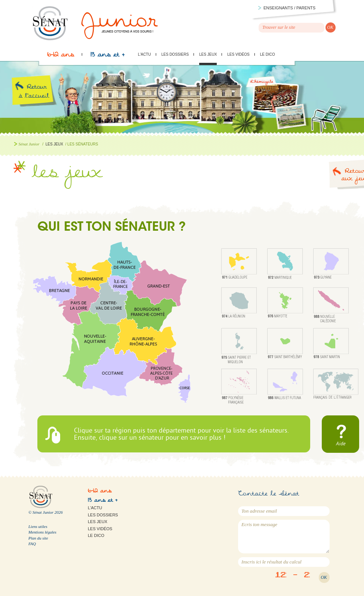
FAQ (32, 544)
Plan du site (38, 538)
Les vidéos (238, 54)
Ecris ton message (284, 537)
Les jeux (208, 54)
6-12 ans (61, 56)
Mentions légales (42, 532)
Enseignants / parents (289, 8)
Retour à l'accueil (40, 100)
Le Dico (268, 54)
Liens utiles (38, 526)
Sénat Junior (29, 144)
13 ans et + (107, 56)
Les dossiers (175, 54)
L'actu (144, 54)
